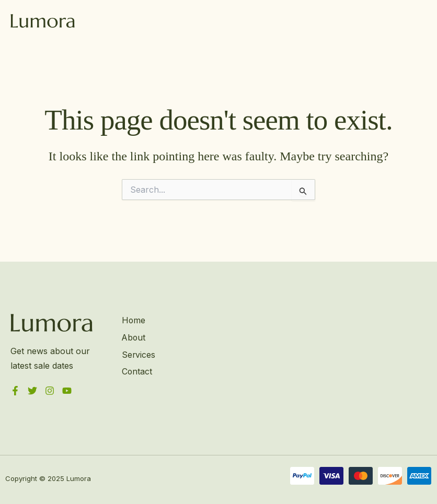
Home (133, 321)
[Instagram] (50, 391)
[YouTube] (67, 391)
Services (138, 355)
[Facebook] (15, 391)
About (134, 337)
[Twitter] (32, 391)
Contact (137, 371)
